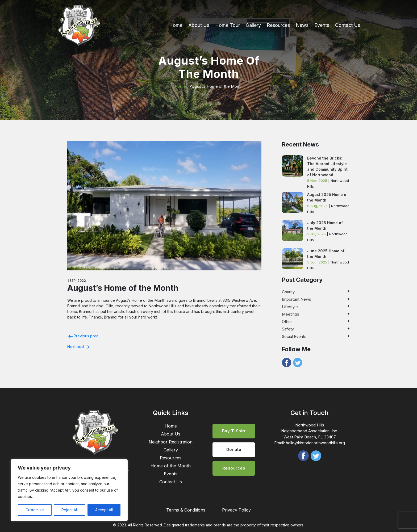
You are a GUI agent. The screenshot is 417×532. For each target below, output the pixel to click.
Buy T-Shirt (234, 431)
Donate (234, 449)
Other (287, 322)
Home (176, 25)
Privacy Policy (236, 510)
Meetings (291, 314)
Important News (297, 299)
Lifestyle (290, 307)
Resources (278, 25)
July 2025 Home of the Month (325, 225)
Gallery (253, 25)
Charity (288, 292)
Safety (288, 329)
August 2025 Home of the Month (328, 197)
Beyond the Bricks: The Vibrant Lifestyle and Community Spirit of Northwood (327, 166)
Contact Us (348, 25)
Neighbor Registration (171, 442)
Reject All (70, 510)
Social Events (294, 336)
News (302, 25)
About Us (199, 25)
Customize (35, 510)
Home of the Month (171, 466)
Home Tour (228, 25)
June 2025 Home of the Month (326, 254)
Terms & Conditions (186, 510)
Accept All (104, 510)
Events (322, 25)
